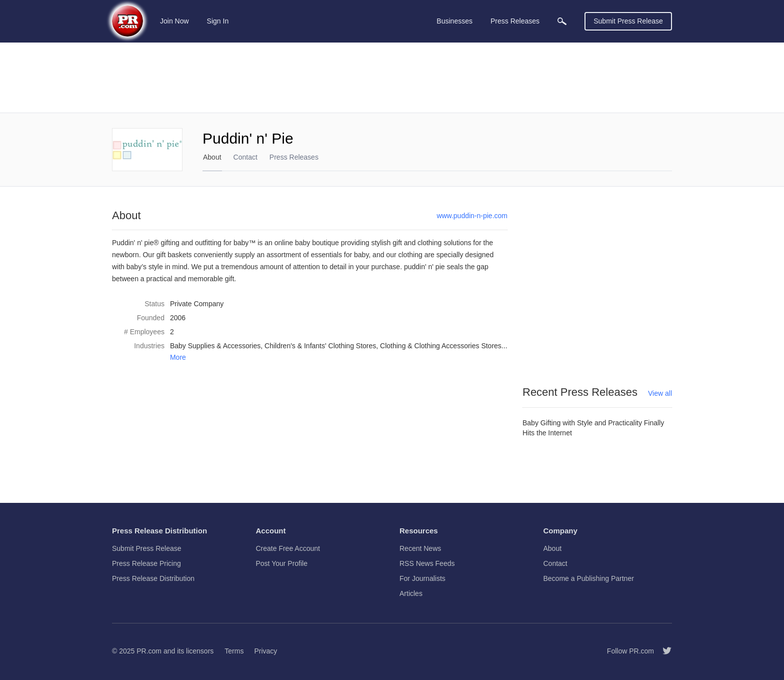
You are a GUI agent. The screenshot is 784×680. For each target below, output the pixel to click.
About (212, 157)
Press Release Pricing (146, 563)
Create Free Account (288, 548)
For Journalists (422, 578)
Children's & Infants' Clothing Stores (320, 346)
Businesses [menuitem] (454, 21)
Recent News (420, 548)
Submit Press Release (628, 21)
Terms (234, 651)
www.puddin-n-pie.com (472, 216)
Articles (411, 593)
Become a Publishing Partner (589, 578)
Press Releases (294, 157)
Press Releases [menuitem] (515, 21)
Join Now (174, 21)
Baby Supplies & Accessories (215, 346)
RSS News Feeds (427, 563)
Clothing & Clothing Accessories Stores (441, 346)
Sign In (218, 21)
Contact (245, 157)
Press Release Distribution (153, 578)
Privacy (265, 651)
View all (660, 393)
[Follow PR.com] (663, 651)
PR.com (149, 651)
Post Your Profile (282, 563)
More (178, 357)
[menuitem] (562, 21)
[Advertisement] (392, 78)
